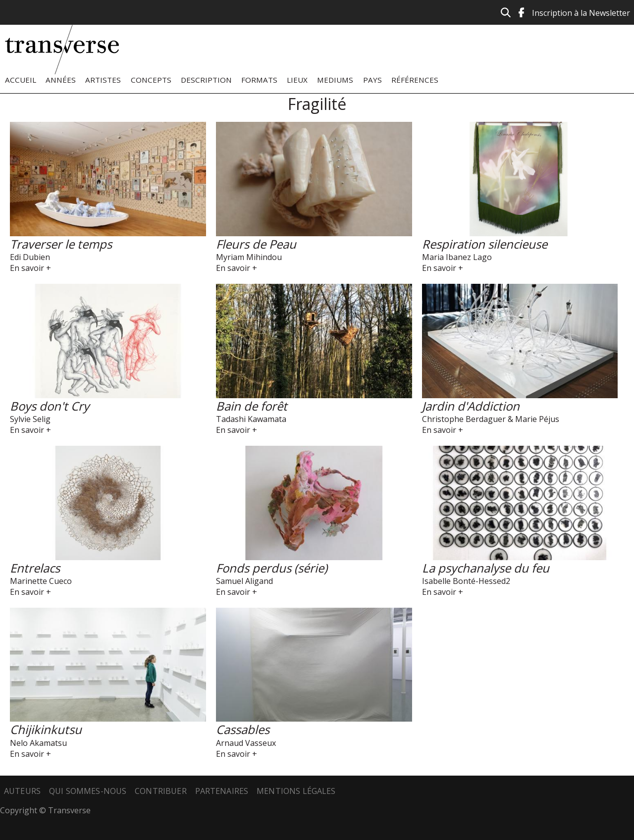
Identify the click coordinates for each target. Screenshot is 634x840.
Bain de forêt (252, 406)
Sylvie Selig (30, 419)
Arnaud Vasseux (246, 743)
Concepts (151, 80)
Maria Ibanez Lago (457, 257)
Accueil (21, 80)
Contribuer (161, 791)
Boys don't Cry (50, 406)
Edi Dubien (30, 257)
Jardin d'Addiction (471, 406)
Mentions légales (296, 791)
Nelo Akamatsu (38, 743)
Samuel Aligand (244, 581)
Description (206, 80)
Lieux (297, 80)
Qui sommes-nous (88, 791)
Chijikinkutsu (46, 729)
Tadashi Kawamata (251, 419)
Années (61, 80)
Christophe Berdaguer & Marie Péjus (491, 419)
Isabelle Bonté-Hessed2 (466, 581)
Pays (372, 80)
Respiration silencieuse (485, 244)
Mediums (335, 80)
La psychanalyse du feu (486, 568)
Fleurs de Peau (256, 244)
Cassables (243, 729)
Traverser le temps (61, 244)
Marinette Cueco (41, 581)
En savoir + (30, 268)
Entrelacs (35, 568)
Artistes (103, 80)
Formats (259, 80)
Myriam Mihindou (249, 257)
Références (415, 80)
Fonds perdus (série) (272, 568)
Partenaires (222, 791)
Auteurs (22, 791)
